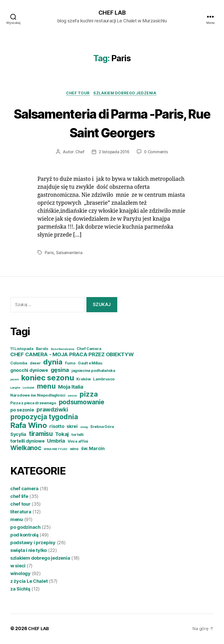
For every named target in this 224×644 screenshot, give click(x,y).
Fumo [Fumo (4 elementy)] (70, 364)
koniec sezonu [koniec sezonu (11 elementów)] (48, 379)
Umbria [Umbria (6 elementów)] (56, 442)
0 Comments (157, 153)
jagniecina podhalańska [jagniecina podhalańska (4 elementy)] (93, 372)
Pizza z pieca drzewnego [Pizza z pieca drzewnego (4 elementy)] (33, 404)
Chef (79, 153)
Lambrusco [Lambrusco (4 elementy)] (104, 380)
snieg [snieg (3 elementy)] (84, 428)
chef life (19, 497)
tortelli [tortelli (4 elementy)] (77, 436)
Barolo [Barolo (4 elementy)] (42, 350)
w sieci (18, 567)
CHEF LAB (112, 13)
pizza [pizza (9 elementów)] (89, 395)
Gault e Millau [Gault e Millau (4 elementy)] (90, 364)
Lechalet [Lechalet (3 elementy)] (28, 389)
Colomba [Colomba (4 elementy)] (19, 364)
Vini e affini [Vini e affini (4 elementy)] (78, 442)
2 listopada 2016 (114, 153)
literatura (21, 513)
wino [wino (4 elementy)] (74, 450)
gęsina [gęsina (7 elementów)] (60, 371)
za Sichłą (20, 590)
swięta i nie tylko (29, 551)
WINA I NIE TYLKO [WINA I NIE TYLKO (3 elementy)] (56, 450)
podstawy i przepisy (33, 544)
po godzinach (25, 528)
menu (17, 520)
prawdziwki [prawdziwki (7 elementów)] (52, 410)
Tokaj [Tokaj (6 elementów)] (62, 435)
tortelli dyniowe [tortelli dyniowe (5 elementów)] (28, 442)
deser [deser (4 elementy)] (35, 364)
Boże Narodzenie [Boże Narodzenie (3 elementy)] (63, 350)
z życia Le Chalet (29, 582)
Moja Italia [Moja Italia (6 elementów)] (71, 388)
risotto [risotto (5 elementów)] (57, 427)
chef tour (78, 94)
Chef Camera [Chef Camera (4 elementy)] (89, 350)
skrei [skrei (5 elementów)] (72, 427)
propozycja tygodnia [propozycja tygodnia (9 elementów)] (44, 418)
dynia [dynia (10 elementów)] (53, 363)
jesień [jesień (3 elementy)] (14, 381)
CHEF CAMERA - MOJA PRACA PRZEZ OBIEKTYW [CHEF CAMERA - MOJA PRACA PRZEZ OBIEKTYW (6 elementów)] (72, 355)
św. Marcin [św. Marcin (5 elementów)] (93, 449)
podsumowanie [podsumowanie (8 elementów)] (82, 403)
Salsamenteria (70, 254)
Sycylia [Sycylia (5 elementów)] (18, 435)
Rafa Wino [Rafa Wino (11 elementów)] (29, 426)
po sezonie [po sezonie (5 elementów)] (22, 411)
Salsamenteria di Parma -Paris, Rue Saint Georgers (112, 123)
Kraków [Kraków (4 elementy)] (83, 380)
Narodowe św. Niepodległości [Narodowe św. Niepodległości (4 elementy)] (38, 396)
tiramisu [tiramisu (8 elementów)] (41, 435)
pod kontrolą (24, 536)
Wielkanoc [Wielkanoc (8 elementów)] (26, 449)
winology (20, 574)
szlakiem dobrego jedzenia (127, 94)
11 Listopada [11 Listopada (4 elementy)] (22, 350)
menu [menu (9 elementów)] (46, 387)
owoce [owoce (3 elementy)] (72, 397)
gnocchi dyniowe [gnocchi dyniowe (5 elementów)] (29, 371)
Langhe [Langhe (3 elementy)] (15, 389)
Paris (49, 254)
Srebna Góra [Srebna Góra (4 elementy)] (102, 428)
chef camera (24, 490)
